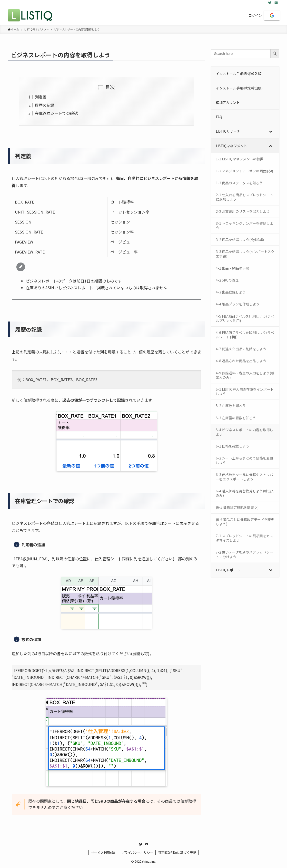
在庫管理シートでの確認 (56, 113)
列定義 (41, 97)
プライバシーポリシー (137, 853)
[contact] (276, 3)
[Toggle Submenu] (271, 131)
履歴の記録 (45, 105)
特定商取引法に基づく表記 (177, 853)
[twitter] (270, 3)
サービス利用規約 (104, 853)
